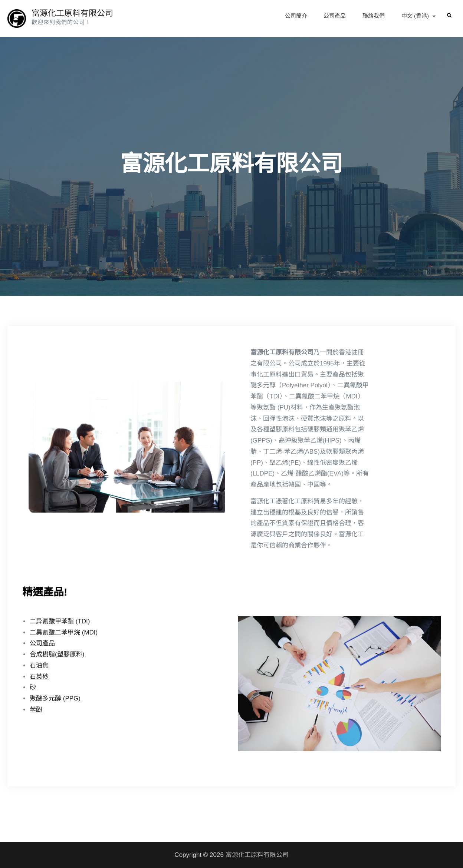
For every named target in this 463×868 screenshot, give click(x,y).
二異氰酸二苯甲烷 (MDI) (64, 632)
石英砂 (39, 677)
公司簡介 (296, 16)
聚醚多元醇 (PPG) (55, 698)
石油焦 (39, 665)
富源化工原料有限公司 (72, 13)
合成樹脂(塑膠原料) (57, 654)
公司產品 (335, 16)
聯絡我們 (374, 16)
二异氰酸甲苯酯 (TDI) (60, 621)
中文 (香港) (415, 16)
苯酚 (36, 710)
